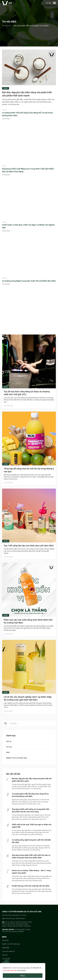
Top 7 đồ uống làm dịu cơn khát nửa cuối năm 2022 (29, 545)
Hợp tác (5, 955)
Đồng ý (23, 976)
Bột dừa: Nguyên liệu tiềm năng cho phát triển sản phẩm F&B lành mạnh (27, 94)
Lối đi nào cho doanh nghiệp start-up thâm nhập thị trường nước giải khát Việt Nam (28, 698)
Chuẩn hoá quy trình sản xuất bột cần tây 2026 (31, 886)
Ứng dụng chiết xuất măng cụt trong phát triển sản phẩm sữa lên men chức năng (31, 810)
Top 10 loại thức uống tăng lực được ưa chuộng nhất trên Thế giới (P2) (27, 393)
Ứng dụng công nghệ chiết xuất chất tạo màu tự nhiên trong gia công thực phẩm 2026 (31, 856)
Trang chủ (7, 26)
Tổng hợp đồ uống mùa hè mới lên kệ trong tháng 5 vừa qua (29, 470)
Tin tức (6, 88)
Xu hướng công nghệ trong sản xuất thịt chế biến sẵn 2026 (29, 281)
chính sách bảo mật (10, 970)
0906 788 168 (20, 918)
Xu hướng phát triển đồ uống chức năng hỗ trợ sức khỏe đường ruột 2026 (30, 795)
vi (47, 3)
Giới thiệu (5, 940)
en (50, 3)
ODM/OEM (6, 947)
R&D (8, 752)
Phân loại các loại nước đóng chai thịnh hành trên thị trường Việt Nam (28, 621)
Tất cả (9, 741)
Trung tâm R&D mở (8, 951)
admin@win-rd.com (19, 915)
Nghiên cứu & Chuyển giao (17, 758)
